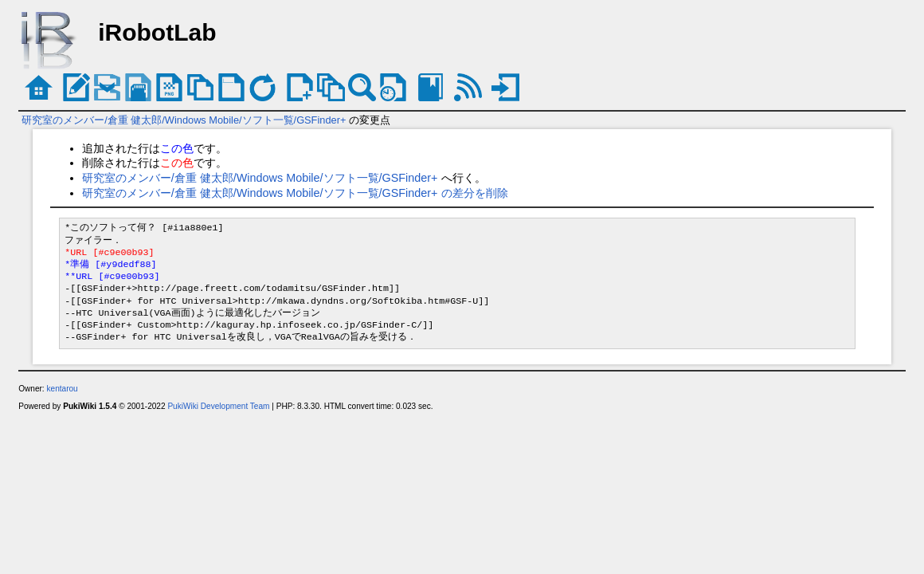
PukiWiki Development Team (218, 406)
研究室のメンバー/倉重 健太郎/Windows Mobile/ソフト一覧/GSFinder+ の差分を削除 (295, 193)
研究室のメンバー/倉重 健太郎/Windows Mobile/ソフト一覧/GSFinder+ (184, 120)
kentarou (62, 389)
